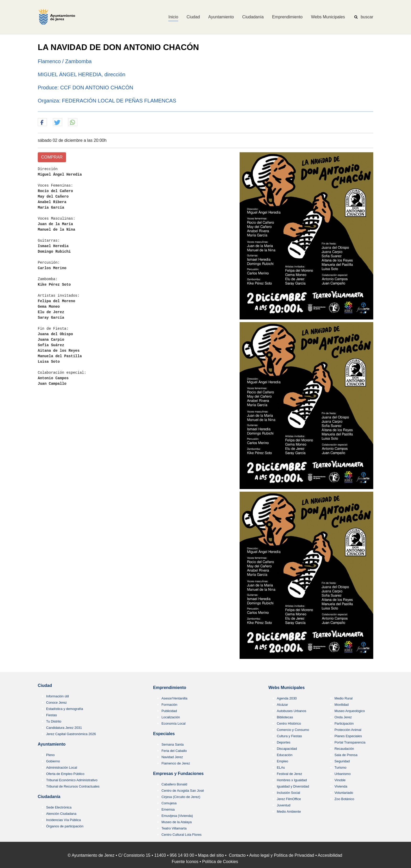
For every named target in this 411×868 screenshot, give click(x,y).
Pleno (50, 755)
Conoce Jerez (56, 702)
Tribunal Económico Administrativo (72, 780)
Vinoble (340, 780)
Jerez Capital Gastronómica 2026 (71, 734)
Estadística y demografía (65, 709)
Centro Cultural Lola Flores (182, 835)
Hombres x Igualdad (292, 780)
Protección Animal (348, 730)
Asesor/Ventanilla (174, 698)
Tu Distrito (54, 721)
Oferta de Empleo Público (65, 774)
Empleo (282, 761)
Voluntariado (344, 793)
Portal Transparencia (350, 742)
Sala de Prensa (346, 755)
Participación (344, 723)
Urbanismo (343, 774)
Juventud (284, 805)
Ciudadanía (49, 797)
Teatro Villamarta (174, 828)
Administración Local (62, 767)
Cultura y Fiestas (289, 736)
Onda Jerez (343, 717)
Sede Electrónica (59, 807)
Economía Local (174, 723)
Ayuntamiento (52, 744)
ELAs (281, 767)
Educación (285, 755)
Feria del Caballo (174, 751)
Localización (171, 717)
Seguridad (342, 761)
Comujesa (169, 803)
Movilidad (342, 705)
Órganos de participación (65, 826)
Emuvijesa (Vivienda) (177, 816)
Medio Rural (344, 698)
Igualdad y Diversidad (293, 786)
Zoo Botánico (344, 799)
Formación (169, 705)
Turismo (340, 767)
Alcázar (282, 705)
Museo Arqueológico (350, 711)
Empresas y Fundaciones (178, 774)
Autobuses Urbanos (291, 711)
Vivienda (341, 786)
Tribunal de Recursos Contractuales (73, 786)
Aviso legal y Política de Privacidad (282, 855)
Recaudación (344, 749)
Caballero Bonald (174, 784)
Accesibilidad (330, 855)
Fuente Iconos (185, 862)
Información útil (58, 696)
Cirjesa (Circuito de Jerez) (181, 797)
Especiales (164, 734)
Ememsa (168, 809)
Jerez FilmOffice (289, 799)
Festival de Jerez (290, 774)
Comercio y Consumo (293, 730)
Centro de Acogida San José (183, 791)
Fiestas (52, 715)
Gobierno (53, 761)
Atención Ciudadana (61, 814)
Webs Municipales (286, 688)
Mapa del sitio (211, 855)
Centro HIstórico (289, 723)
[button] (42, 122)
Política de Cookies (220, 862)
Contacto (237, 855)
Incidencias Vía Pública (63, 820)
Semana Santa (173, 744)
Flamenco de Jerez (176, 763)
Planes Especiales (348, 736)
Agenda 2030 (287, 698)
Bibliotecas (285, 717)
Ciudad (45, 685)
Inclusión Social (288, 793)
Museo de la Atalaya (177, 822)
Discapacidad (287, 749)
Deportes (284, 742)
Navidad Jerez (172, 757)
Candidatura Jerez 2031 (64, 728)
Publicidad (169, 711)
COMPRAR (52, 157)
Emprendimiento (170, 688)
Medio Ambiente (289, 812)
